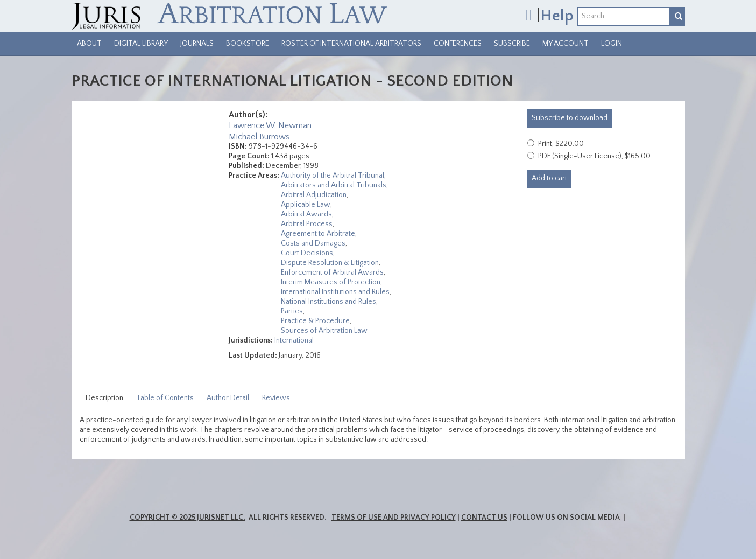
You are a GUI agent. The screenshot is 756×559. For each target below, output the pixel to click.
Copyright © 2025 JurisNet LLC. (188, 518)
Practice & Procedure (315, 321)
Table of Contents (165, 398)
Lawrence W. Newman (270, 125)
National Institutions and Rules (328, 302)
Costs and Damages (313, 243)
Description (104, 398)
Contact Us (484, 518)
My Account (566, 44)
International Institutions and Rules (335, 292)
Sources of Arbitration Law (324, 331)
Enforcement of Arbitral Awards (332, 272)
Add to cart (549, 178)
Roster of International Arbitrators (351, 44)
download (570, 118)
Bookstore (248, 44)
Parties (292, 311)
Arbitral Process (307, 224)
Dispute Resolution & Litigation (330, 263)
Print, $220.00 (561, 144)
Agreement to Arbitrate (318, 234)
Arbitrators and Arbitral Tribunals (334, 185)
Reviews (276, 398)
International (294, 340)
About (89, 44)
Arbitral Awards (306, 214)
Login (612, 44)
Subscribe (512, 44)
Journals (197, 44)
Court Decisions (307, 253)
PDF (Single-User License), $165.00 (594, 156)
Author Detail (228, 398)
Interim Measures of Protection (331, 282)
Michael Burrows (259, 137)
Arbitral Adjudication (314, 195)
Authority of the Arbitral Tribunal (333, 176)
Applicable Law (306, 205)
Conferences (458, 44)
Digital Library (141, 44)
